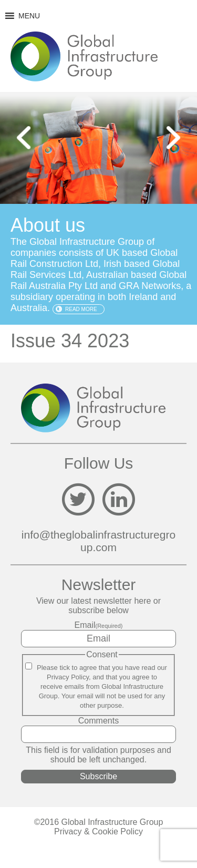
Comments (98, 721)
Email (99, 625)
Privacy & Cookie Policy (98, 831)
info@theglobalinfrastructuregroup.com (98, 541)
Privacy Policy (68, 677)
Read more (81, 309)
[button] (29, 16)
